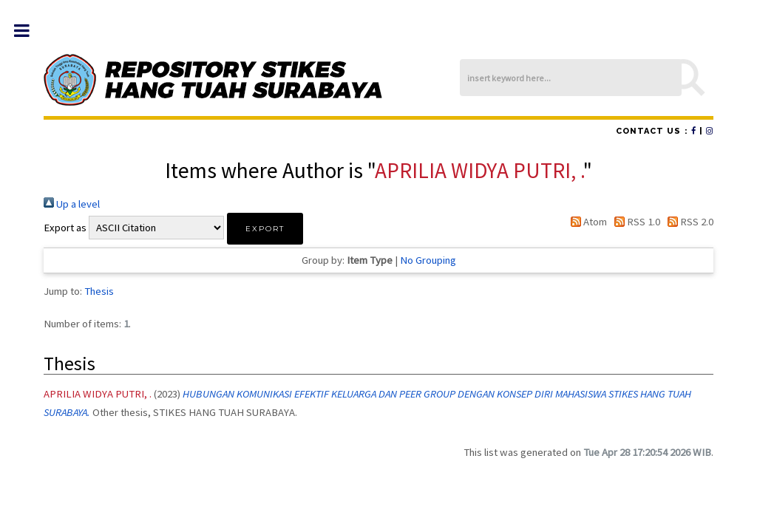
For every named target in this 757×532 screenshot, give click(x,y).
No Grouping (428, 260)
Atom (585, 222)
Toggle (29, 31)
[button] (265, 229)
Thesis (99, 291)
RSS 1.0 (635, 222)
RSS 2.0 (688, 222)
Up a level (72, 204)
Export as (65, 228)
